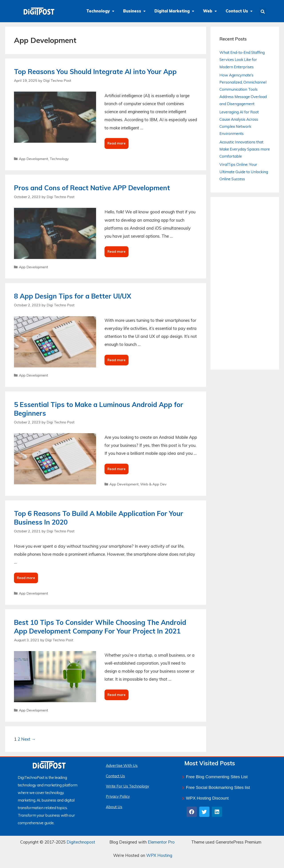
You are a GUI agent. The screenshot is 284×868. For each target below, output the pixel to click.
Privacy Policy (118, 796)
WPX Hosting (159, 855)
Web (210, 11)
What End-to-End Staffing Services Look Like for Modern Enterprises (242, 60)
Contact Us (239, 11)
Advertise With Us (122, 765)
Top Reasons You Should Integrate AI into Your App (95, 72)
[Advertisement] (245, 287)
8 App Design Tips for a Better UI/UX (73, 296)
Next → (28, 739)
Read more (118, 142)
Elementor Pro (161, 842)
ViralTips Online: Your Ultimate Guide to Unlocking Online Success (244, 172)
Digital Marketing (174, 11)
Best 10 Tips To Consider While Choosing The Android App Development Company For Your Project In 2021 (100, 627)
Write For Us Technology (127, 786)
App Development (34, 159)
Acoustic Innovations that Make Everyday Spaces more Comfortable (245, 149)
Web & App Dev (153, 484)
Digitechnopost (81, 842)
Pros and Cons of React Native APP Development (92, 188)
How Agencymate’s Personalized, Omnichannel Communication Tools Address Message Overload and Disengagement (243, 89)
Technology (100, 11)
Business (134, 11)
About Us (114, 807)
